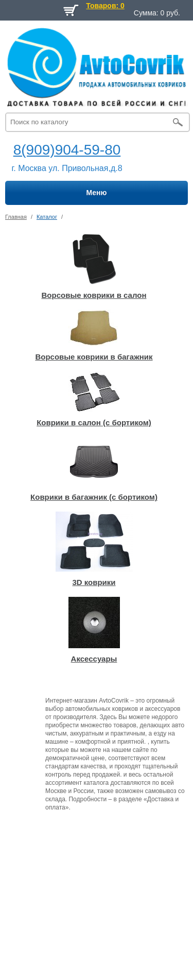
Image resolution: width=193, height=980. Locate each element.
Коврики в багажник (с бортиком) (94, 497)
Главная (16, 217)
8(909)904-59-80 (67, 150)
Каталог (47, 217)
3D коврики (94, 582)
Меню (97, 193)
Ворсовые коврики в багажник (94, 357)
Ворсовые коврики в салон (94, 295)
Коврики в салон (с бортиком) (94, 422)
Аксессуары (94, 659)
